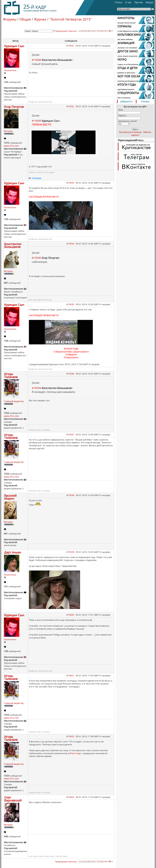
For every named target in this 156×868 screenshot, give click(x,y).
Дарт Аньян (13, 552)
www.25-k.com (11, 146)
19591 (71, 46)
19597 (71, 435)
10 (92, 31)
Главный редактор (14, 401)
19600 (71, 615)
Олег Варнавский (13, 799)
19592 (71, 106)
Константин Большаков (13, 245)
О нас (128, 2)
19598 (71, 495)
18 (101, 31)
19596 (71, 374)
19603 (71, 797)
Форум (149, 2)
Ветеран (8, 131)
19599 (71, 552)
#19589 (36, 121)
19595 (71, 304)
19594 (71, 244)
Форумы (10, 19)
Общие (25, 19)
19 (105, 31)
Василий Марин (10, 497)
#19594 (36, 388)
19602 (71, 736)
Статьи (118, 2)
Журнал (40, 19)
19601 (71, 676)
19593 (71, 183)
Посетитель (10, 70)
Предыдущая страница (67, 31)
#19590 (36, 258)
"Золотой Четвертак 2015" (71, 19)
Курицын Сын (14, 46)
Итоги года (75, 753)
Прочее (139, 2)
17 (97, 31)
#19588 (36, 60)
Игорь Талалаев (11, 375)
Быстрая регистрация (130, 132)
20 (110, 31)
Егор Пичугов (14, 107)
